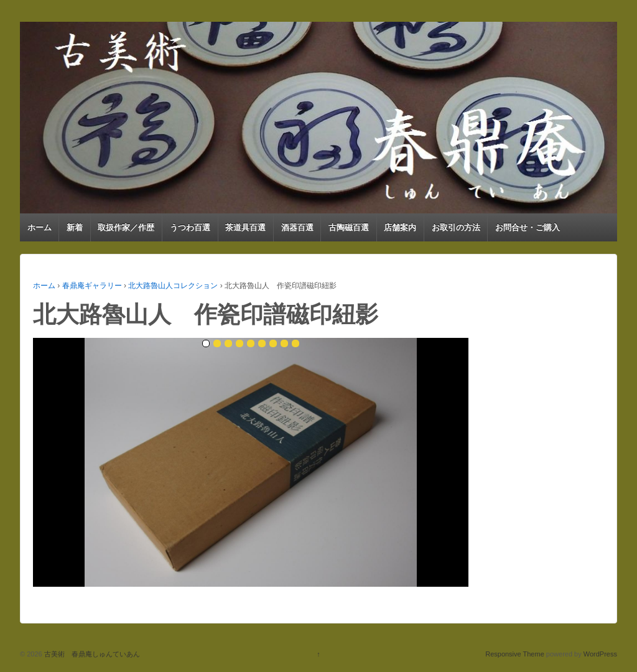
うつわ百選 (190, 227)
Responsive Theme (515, 654)
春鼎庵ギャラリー (92, 286)
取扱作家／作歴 (126, 227)
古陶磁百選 (349, 227)
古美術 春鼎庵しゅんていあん (91, 654)
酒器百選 (297, 227)
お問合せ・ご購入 (528, 227)
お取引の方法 (456, 227)
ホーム (40, 227)
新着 (75, 227)
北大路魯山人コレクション (173, 286)
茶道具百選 (245, 227)
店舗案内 (400, 227)
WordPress (600, 654)
